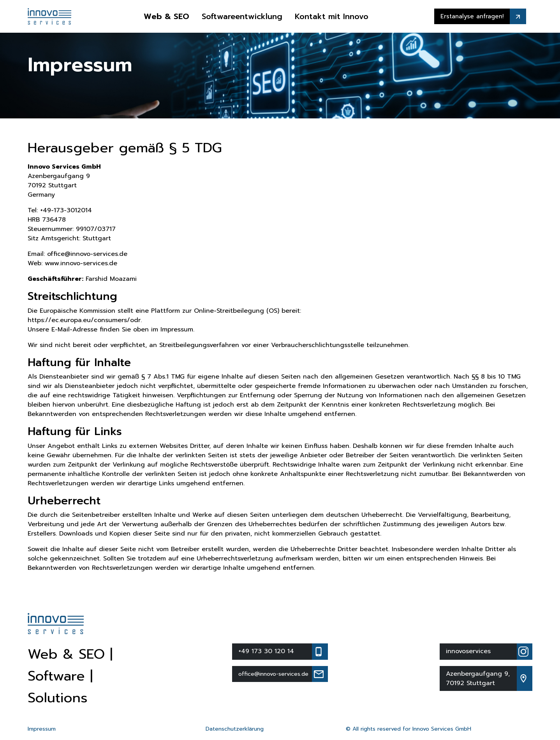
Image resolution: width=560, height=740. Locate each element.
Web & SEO (166, 16)
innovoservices (468, 651)
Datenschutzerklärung (235, 729)
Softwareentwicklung (242, 16)
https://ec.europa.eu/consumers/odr (84, 320)
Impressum (42, 729)
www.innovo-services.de (81, 263)
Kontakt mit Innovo (332, 16)
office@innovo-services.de (87, 254)
